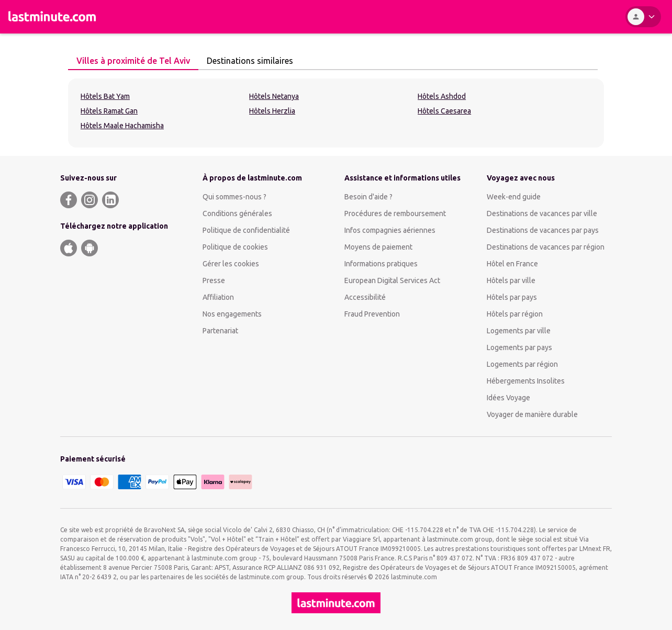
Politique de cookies (235, 247)
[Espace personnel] (643, 17)
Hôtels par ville (511, 280)
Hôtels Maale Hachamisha (122, 126)
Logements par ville (519, 331)
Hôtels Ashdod (442, 96)
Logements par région (522, 364)
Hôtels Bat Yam (105, 96)
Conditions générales (237, 213)
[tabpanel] (336, 113)
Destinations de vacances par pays (543, 230)
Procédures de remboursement (395, 213)
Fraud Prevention (372, 314)
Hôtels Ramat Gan (109, 111)
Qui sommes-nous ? (234, 197)
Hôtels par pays (512, 297)
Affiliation (218, 297)
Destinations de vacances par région (546, 247)
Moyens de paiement (378, 247)
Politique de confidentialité (246, 230)
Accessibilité (365, 297)
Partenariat (220, 331)
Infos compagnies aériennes (390, 230)
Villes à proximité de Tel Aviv (130, 61)
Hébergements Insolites (526, 381)
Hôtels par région (515, 314)
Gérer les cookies (231, 264)
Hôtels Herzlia (272, 111)
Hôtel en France (512, 264)
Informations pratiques (381, 264)
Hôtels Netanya (274, 96)
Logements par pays (519, 347)
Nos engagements (232, 314)
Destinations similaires (247, 61)
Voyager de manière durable (532, 414)
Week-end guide (514, 197)
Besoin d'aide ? (368, 197)
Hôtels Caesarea (444, 111)
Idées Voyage (508, 398)
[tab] (133, 61)
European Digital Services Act (392, 280)
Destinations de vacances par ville (542, 213)
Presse (214, 280)
